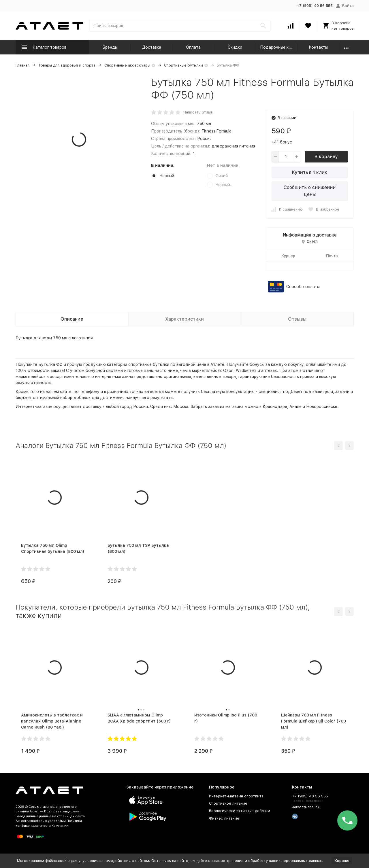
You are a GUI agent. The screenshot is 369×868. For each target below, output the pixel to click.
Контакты (318, 47)
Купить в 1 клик (310, 172)
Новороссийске (322, 406)
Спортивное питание (228, 803)
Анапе (295, 406)
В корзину (326, 157)
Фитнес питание (224, 818)
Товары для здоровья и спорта (67, 65)
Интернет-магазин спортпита (236, 796)
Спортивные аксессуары (127, 65)
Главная (22, 65)
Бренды (110, 47)
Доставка (152, 47)
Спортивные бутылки (183, 65)
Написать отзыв (198, 112)
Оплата (193, 47)
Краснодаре (275, 406)
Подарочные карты (279, 47)
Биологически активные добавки (240, 811)
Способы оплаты (303, 287)
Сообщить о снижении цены (310, 191)
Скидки (235, 47)
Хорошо (342, 861)
